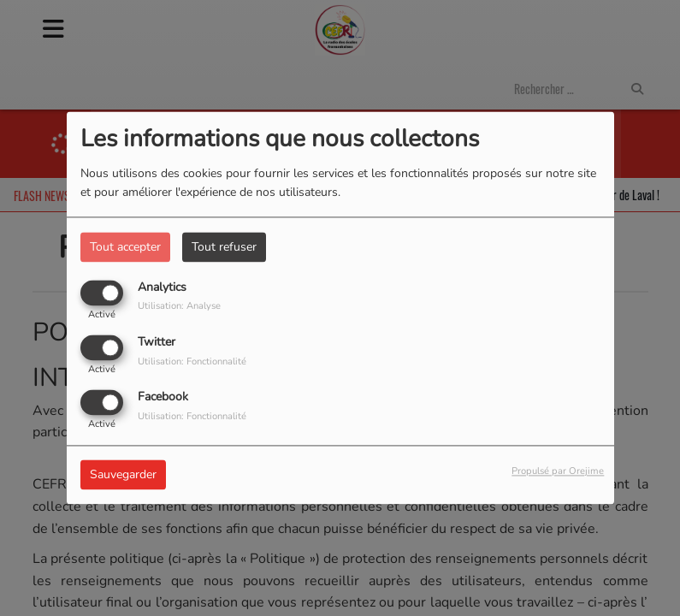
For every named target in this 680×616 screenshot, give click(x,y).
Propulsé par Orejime (558, 472)
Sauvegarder (123, 475)
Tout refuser (224, 247)
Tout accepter (125, 247)
